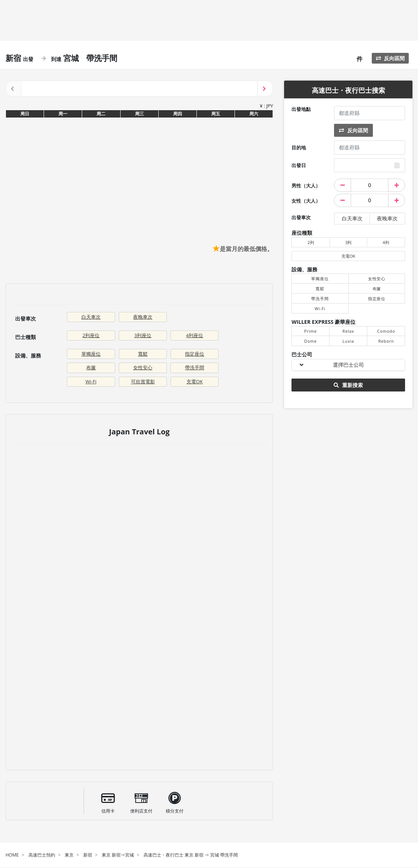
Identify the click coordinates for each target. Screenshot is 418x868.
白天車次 (91, 317)
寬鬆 (143, 354)
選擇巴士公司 (348, 365)
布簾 (91, 367)
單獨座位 (91, 354)
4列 (386, 242)
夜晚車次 (143, 317)
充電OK (195, 382)
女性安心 (143, 367)
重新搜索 (348, 385)
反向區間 (390, 58)
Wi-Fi (91, 382)
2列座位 (91, 335)
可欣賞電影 (143, 382)
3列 (348, 242)
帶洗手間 (195, 367)
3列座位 (143, 335)
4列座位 (195, 335)
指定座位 (195, 354)
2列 (311, 242)
